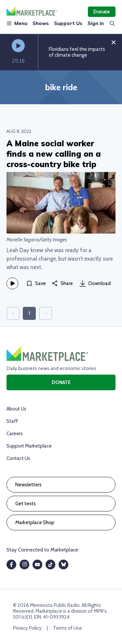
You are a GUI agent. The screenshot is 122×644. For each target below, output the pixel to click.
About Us (16, 409)
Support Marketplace (29, 446)
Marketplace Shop (35, 522)
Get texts (26, 504)
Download (95, 283)
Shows (41, 23)
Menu (17, 23)
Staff (12, 421)
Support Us (68, 23)
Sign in (96, 23)
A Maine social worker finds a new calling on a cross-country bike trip (54, 154)
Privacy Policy (27, 628)
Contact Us (18, 458)
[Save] (36, 283)
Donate (102, 12)
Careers (15, 434)
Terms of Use (68, 628)
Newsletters (28, 485)
